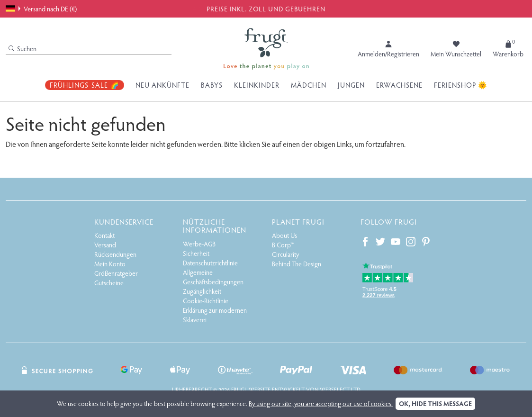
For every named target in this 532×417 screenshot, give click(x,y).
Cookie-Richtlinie (206, 301)
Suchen (23, 49)
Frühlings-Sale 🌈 (85, 85)
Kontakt (104, 235)
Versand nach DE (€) (41, 9)
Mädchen (309, 85)
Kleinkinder (257, 85)
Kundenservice (124, 222)
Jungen (351, 85)
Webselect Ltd (340, 390)
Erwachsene (399, 85)
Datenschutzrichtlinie (210, 263)
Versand (105, 245)
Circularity (285, 254)
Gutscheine (109, 283)
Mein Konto (110, 264)
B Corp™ (283, 245)
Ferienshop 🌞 (461, 85)
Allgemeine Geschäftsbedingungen (213, 277)
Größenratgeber (116, 273)
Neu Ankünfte (162, 85)
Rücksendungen (115, 254)
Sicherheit (196, 253)
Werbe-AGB (199, 244)
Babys (212, 85)
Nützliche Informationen (215, 226)
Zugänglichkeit (202, 291)
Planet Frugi (298, 222)
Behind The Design (297, 264)
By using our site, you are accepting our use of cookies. (321, 403)
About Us (284, 235)
